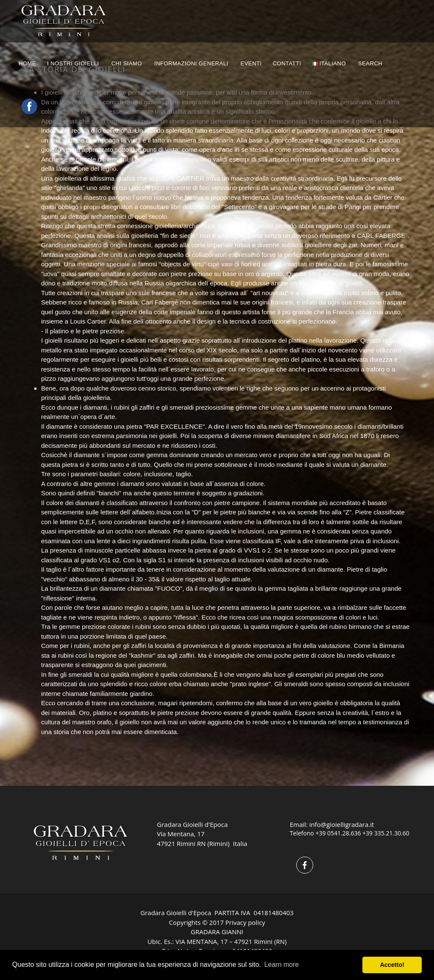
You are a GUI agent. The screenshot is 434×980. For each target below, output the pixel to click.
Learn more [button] (281, 965)
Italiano (329, 63)
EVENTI (251, 63)
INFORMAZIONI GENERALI (191, 63)
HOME (27, 63)
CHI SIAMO (127, 63)
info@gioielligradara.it (342, 824)
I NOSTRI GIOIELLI (73, 63)
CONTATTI (287, 63)
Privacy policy (245, 922)
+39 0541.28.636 (338, 833)
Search (371, 63)
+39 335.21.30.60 (386, 833)
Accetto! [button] (392, 965)
